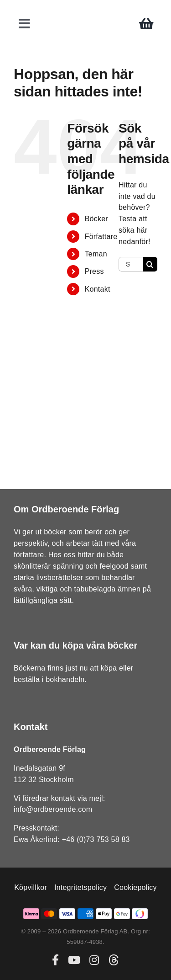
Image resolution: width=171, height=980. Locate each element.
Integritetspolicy (80, 887)
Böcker (96, 219)
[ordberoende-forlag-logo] (85, 10)
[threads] (114, 960)
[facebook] (55, 960)
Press (94, 271)
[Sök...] (131, 264)
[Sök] (150, 264)
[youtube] (74, 960)
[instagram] (94, 960)
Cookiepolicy (135, 887)
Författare (101, 237)
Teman (96, 254)
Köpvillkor (31, 887)
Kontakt (98, 289)
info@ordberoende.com (53, 809)
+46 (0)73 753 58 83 (96, 839)
